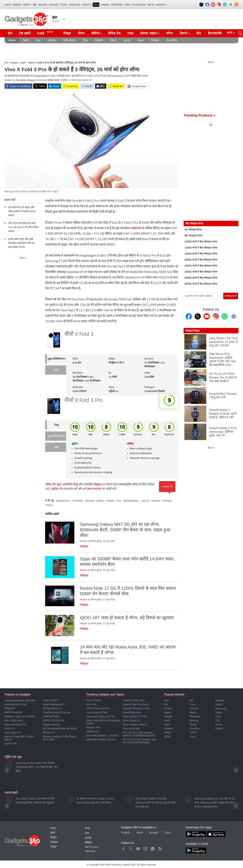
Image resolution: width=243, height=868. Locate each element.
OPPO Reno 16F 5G (98, 708)
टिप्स (85, 40)
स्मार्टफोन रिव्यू (70, 484)
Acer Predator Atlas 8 (135, 724)
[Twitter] (198, 316)
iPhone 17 (49, 733)
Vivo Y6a (91, 704)
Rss (160, 848)
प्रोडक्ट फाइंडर (149, 33)
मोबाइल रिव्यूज (192, 331)
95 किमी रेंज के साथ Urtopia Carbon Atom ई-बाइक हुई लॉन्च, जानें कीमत (95, 801)
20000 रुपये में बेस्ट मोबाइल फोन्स (201, 260)
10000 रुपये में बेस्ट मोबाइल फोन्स (201, 242)
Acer (167, 700)
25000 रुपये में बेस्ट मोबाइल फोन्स (201, 266)
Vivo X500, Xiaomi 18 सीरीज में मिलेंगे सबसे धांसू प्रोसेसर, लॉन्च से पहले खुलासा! (35, 801)
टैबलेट (26, 40)
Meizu (193, 712)
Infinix (167, 733)
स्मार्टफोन (136, 228)
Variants (156, 501)
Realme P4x (93, 727)
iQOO (167, 737)
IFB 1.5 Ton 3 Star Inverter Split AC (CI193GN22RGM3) (139, 734)
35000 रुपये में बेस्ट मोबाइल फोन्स (201, 278)
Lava (192, 704)
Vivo (145, 239)
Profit (27, 5)
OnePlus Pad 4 (52, 716)
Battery (100, 501)
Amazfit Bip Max (132, 712)
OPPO (193, 733)
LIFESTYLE (75, 5)
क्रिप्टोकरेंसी (215, 33)
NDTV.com (92, 847)
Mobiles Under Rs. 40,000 (19, 716)
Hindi (140, 832)
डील (199, 33)
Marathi (161, 5)
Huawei (168, 729)
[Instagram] (216, 316)
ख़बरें (23, 63)
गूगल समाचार (94, 489)
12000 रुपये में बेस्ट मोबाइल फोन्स (201, 248)
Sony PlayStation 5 (54, 704)
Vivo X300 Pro (13, 733)
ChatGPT (10, 708)
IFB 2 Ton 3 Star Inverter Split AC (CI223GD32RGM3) (139, 741)
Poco (193, 737)
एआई (46, 33)
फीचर (81, 33)
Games (105, 5)
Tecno (219, 724)
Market (110, 501)
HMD (167, 720)
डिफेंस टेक (114, 33)
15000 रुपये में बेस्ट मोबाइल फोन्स (201, 254)
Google (168, 716)
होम (10, 33)
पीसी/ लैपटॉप (69, 40)
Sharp (219, 712)
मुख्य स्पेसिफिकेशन (57, 359)
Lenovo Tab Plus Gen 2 (136, 704)
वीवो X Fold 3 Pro (84, 400)
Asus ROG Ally (131, 729)
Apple (167, 712)
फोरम (170, 33)
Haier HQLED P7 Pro (135, 716)
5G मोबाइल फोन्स (193, 230)
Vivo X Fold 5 (51, 700)
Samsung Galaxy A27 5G (101, 716)
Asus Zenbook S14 (15, 724)
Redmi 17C (93, 731)
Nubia (193, 724)
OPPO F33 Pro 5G (54, 720)
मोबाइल (12, 40)
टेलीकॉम (99, 40)
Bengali (154, 832)
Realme (220, 700)
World (17, 5)
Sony (218, 716)
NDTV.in (90, 851)
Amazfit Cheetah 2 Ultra (136, 708)
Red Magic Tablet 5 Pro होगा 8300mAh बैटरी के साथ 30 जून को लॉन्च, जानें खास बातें (156, 803)
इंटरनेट (127, 40)
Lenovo (194, 708)
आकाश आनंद (53, 80)
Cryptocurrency (52, 724)
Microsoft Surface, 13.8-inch (102, 735)
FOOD (64, 5)
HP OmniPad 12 (52, 708)
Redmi (219, 704)
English (126, 832)
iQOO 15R (11, 743)
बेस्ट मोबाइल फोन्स (193, 236)
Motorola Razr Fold (15, 704)
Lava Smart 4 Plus (97, 712)
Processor (77, 501)
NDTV (8, 5)
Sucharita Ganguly (26, 80)
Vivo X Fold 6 (94, 700)
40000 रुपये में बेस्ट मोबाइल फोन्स (201, 284)
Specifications (131, 501)
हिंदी (35, 5)
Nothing (194, 720)
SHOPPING (117, 5)
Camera (167, 501)
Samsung (221, 708)
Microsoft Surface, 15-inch (101, 739)
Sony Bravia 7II (131, 720)
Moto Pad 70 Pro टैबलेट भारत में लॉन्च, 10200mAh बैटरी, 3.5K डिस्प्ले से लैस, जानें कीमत (37, 767)
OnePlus (195, 729)
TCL (218, 720)
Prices (49, 505)
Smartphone (62, 501)
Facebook (123, 848)
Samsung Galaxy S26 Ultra (20, 700)
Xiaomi (219, 729)
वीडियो (95, 33)
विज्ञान (113, 40)
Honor (168, 724)
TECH (96, 5)
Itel (191, 700)
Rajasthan (139, 5)
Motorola (195, 716)
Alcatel (168, 708)
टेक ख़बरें (25, 33)
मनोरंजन (52, 40)
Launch (145, 501)
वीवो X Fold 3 (79, 334)
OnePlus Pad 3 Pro (134, 700)
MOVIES (43, 5)
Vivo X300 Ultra (13, 720)
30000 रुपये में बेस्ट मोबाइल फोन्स (201, 272)
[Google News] (233, 316)
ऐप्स (38, 40)
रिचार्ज (184, 33)
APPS (128, 5)
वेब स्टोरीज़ (172, 40)
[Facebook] (189, 316)
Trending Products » (200, 115)
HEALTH (87, 5)
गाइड (130, 33)
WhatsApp (153, 848)
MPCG (151, 5)
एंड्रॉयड (54, 489)
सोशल (141, 40)
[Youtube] (207, 316)
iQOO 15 (10, 729)
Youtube (138, 848)
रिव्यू (57, 425)
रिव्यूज (67, 33)
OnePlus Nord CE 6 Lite (57, 712)
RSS (53, 828)
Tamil (168, 832)
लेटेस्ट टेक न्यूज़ (53, 484)
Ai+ (166, 704)
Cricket (54, 5)
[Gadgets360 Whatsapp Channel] (225, 316)
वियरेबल (155, 40)
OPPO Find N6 (13, 712)
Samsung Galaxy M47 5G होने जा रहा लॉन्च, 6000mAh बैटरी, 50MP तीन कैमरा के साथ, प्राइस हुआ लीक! (215, 803)
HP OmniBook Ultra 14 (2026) (60, 729)
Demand (90, 501)
